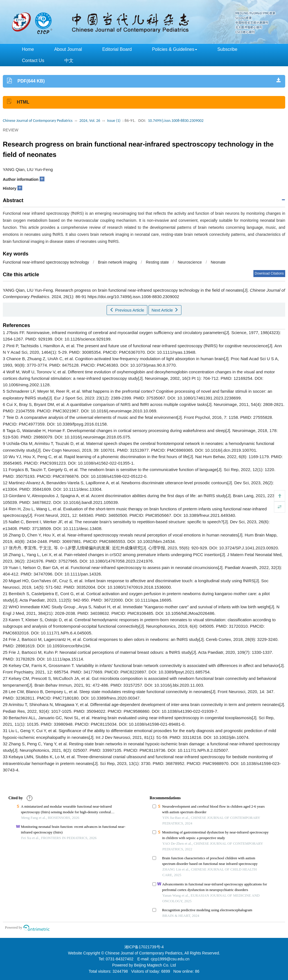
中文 (69, 60)
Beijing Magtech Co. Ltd (155, 965)
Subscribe (227, 49)
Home (28, 49)
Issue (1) (114, 121)
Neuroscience (190, 262)
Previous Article (127, 310)
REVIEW (11, 130)
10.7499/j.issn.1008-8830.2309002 (176, 121)
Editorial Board (117, 49)
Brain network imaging (117, 262)
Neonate (218, 262)
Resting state (157, 262)
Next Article (165, 310)
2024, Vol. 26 (90, 121)
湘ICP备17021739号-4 (144, 947)
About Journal (68, 49)
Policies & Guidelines (174, 49)
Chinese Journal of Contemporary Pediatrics (38, 121)
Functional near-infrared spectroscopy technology (46, 262)
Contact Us (33, 60)
